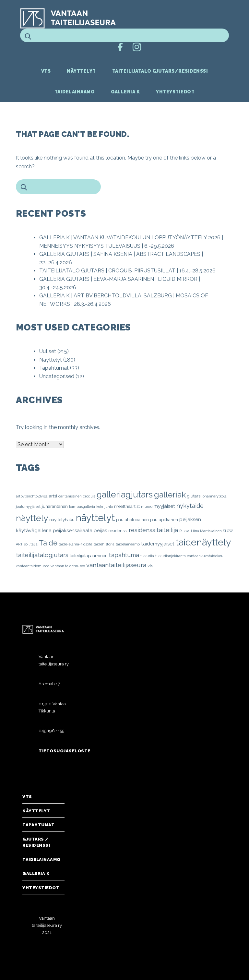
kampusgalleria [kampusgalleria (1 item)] (82, 507)
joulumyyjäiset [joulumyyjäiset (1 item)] (28, 507)
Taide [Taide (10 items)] (48, 543)
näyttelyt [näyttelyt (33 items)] (95, 518)
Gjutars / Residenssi (36, 842)
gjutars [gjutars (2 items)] (194, 496)
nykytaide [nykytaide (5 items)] (190, 506)
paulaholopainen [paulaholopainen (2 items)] (132, 520)
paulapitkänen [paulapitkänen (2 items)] (164, 520)
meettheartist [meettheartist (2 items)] (127, 506)
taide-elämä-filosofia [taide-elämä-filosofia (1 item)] (76, 544)
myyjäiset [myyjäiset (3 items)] (164, 506)
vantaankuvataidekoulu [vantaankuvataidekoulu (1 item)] (207, 556)
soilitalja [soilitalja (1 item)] (31, 544)
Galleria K (125, 92)
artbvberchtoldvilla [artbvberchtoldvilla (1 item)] (32, 496)
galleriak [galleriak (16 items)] (170, 495)
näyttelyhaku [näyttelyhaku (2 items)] (62, 520)
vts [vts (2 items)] (150, 566)
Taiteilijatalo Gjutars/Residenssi (160, 71)
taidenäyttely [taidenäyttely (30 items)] (203, 542)
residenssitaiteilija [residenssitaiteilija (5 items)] (153, 530)
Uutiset (48, 351)
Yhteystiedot (175, 92)
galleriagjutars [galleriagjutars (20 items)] (125, 494)
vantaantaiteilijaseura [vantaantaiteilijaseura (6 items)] (116, 565)
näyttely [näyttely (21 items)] (32, 518)
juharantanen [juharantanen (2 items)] (55, 506)
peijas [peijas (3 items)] (100, 531)
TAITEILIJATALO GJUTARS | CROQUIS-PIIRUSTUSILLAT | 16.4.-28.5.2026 (127, 271)
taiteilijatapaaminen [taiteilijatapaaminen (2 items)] (89, 556)
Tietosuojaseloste (65, 751)
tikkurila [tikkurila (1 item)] (147, 556)
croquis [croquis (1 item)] (89, 496)
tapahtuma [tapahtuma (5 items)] (124, 555)
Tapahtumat (54, 368)
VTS (46, 71)
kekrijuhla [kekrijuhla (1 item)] (105, 507)
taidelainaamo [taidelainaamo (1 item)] (128, 544)
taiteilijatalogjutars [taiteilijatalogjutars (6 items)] (42, 555)
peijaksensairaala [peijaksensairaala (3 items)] (73, 531)
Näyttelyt (81, 71)
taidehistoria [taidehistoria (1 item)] (104, 544)
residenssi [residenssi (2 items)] (118, 531)
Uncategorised (57, 376)
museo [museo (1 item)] (147, 507)
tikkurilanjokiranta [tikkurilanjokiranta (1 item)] (171, 556)
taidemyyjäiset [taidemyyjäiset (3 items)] (158, 544)
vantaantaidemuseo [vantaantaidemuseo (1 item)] (33, 566)
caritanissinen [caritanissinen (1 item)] (70, 496)
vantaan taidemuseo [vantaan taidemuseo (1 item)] (68, 566)
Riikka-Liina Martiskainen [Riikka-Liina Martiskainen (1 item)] (201, 531)
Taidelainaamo (75, 92)
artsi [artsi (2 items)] (53, 496)
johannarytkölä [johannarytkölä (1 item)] (214, 496)
